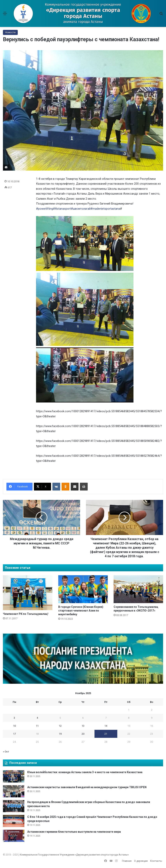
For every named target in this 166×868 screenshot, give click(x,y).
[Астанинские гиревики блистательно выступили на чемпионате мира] (14, 836)
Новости (10, 32)
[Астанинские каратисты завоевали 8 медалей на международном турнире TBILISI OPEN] (14, 791)
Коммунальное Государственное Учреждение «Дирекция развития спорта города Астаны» (74, 855)
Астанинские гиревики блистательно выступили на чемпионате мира (74, 832)
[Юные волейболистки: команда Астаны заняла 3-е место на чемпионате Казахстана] (14, 776)
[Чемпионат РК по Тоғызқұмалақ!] (28, 593)
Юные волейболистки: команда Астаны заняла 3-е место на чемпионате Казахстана (85, 772)
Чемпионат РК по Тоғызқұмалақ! (26, 614)
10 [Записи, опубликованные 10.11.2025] (14, 726)
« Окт (6, 752)
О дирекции (141, 861)
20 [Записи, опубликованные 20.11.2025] (83, 734)
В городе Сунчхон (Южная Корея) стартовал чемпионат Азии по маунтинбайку (81, 611)
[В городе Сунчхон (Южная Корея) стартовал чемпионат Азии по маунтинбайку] (83, 589)
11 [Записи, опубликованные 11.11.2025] (37, 726)
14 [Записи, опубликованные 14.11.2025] (106, 726)
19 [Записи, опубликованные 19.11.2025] (60, 734)
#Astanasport (62, 209)
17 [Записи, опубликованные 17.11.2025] (14, 734)
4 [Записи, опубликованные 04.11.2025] (37, 718)
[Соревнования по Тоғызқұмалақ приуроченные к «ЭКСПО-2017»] (138, 589)
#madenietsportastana (105, 209)
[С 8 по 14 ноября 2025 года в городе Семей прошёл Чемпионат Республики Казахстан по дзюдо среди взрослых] (14, 821)
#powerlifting (45, 209)
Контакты (156, 861)
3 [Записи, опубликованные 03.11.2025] (14, 718)
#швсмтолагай (81, 209)
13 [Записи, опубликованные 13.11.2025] (83, 726)
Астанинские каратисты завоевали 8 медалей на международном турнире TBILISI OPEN (87, 787)
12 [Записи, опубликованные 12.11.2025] (60, 726)
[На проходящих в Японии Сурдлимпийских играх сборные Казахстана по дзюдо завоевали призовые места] (14, 806)
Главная (127, 861)
